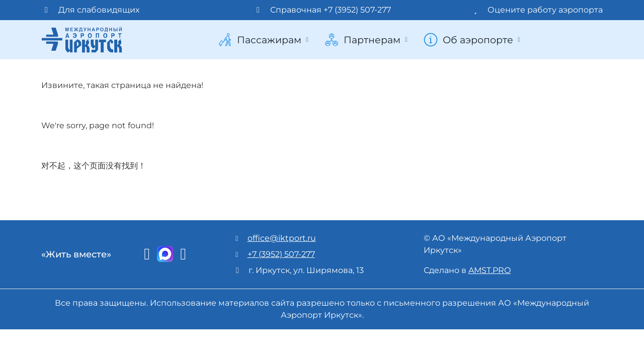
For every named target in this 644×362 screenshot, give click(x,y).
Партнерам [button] (367, 40)
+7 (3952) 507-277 (281, 254)
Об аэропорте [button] (473, 40)
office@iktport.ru (282, 238)
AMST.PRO (490, 270)
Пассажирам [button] (264, 40)
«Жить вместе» (76, 254)
